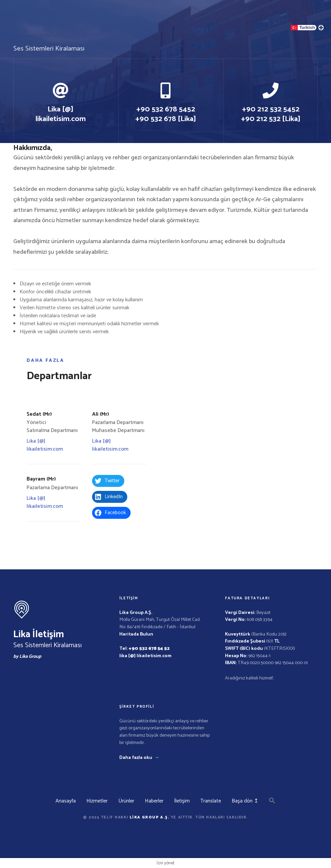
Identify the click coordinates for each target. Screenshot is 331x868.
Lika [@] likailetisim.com (45, 445)
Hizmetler (97, 801)
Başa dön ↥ (245, 801)
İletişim (182, 801)
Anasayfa (66, 801)
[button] (272, 802)
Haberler (154, 801)
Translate (211, 801)
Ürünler (126, 801)
